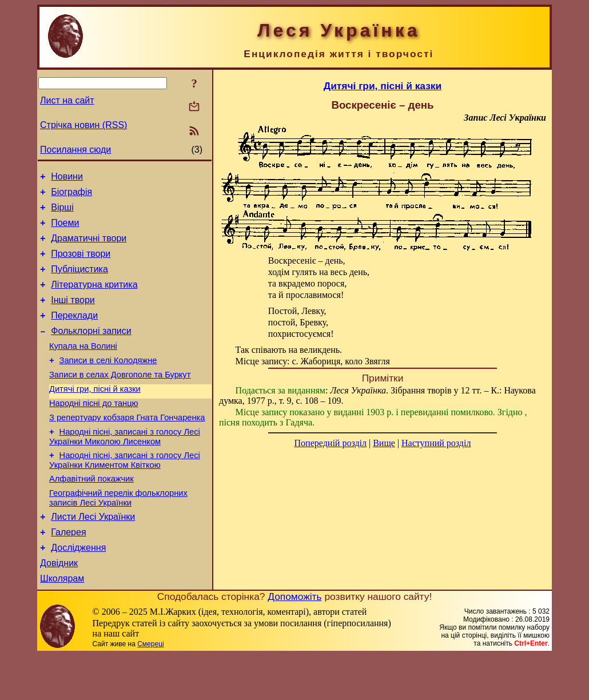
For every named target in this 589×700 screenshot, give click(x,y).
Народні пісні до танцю (94, 431)
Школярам (62, 623)
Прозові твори (81, 264)
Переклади (74, 333)
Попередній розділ (331, 443)
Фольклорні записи (91, 350)
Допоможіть (294, 641)
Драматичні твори (89, 247)
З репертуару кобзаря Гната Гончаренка (127, 447)
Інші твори (73, 315)
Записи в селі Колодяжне (108, 383)
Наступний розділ (436, 443)
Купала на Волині (83, 367)
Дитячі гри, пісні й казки (95, 415)
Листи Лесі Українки (93, 554)
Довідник (59, 606)
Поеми (65, 230)
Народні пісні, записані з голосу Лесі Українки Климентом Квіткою (125, 493)
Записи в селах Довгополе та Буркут (120, 399)
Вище (384, 443)
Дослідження (78, 589)
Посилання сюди (75, 150)
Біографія (71, 195)
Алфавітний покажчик (91, 513)
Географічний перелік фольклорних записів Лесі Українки (118, 534)
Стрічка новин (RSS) (83, 125)
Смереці (150, 689)
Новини (67, 178)
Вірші (62, 212)
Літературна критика (94, 298)
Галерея (68, 572)
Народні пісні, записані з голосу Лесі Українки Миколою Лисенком (125, 468)
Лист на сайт (67, 100)
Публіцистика (79, 281)
